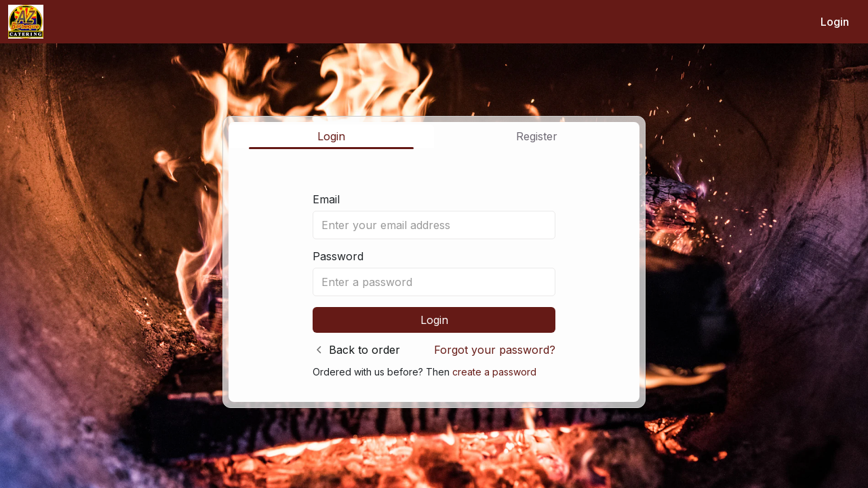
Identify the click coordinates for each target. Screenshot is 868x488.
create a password (494, 372)
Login (835, 22)
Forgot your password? (495, 350)
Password (338, 256)
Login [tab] (331, 136)
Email (326, 199)
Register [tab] (537, 136)
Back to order (364, 350)
